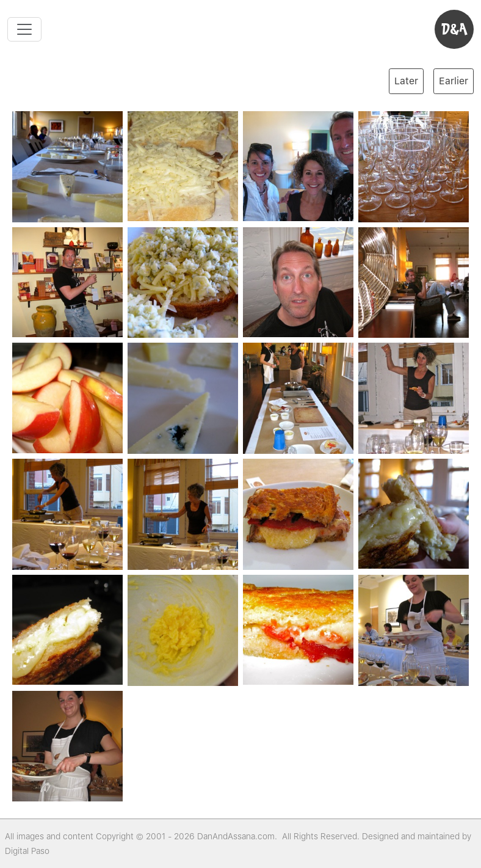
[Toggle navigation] (24, 29)
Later (406, 81)
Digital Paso (27, 851)
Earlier (454, 81)
